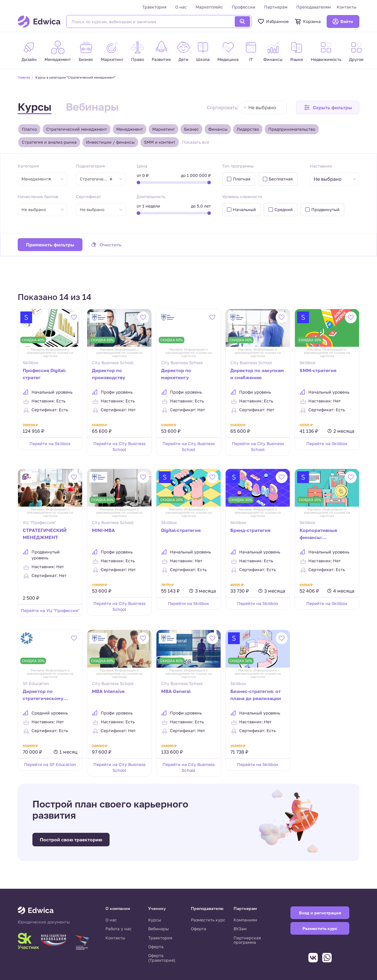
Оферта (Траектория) (162, 958)
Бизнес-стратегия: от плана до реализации (256, 695)
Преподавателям (314, 7)
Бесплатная (281, 179)
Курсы (35, 107)
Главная (24, 77)
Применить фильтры (50, 245)
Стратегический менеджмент (77, 129)
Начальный (244, 209)
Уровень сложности (242, 197)
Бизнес (191, 129)
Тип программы (238, 166)
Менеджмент (130, 129)
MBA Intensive (108, 691)
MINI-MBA (103, 530)
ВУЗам (240, 929)
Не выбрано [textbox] (262, 107)
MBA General (176, 691)
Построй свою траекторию (71, 840)
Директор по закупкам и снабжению (257, 374)
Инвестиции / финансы (110, 142)
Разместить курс (208, 920)
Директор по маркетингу (176, 374)
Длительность (151, 197)
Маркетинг (163, 129)
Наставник (321, 166)
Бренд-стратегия (250, 530)
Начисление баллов (38, 197)
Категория (28, 166)
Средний (284, 209)
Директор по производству (109, 374)
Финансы (218, 129)
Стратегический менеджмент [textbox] (99, 179)
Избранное (273, 21)
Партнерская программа (247, 940)
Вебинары (92, 107)
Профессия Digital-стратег (44, 374)
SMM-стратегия (318, 370)
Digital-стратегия (181, 530)
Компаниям (245, 920)
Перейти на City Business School (119, 446)
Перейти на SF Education (50, 764)
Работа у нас (119, 929)
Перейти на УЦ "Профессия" (50, 610)
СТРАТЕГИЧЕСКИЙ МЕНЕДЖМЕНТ (45, 534)
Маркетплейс (209, 7)
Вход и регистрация (320, 913)
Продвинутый (325, 209)
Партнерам (276, 7)
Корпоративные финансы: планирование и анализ (319, 534)
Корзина (308, 21)
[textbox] (331, 179)
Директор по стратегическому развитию (43, 695)
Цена (142, 166)
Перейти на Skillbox (50, 443)
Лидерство (248, 129)
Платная (242, 179)
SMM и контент (160, 142)
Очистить (111, 245)
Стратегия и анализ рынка (49, 142)
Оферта (156, 947)
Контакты (347, 7)
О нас (181, 7)
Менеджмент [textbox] (36, 179)
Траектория (154, 7)
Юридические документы (44, 922)
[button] (328, 107)
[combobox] (264, 107)
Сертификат (89, 197)
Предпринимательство (292, 129)
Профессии (244, 7)
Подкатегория (90, 166)
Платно (29, 129)
